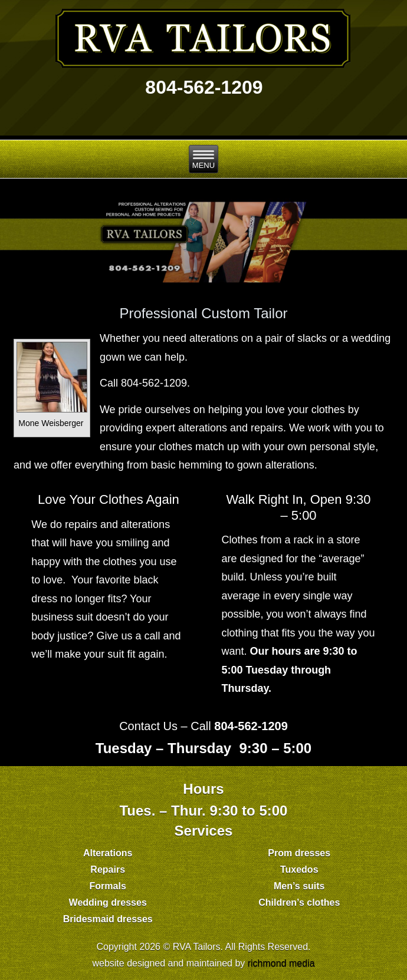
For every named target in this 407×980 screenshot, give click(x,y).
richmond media (281, 963)
